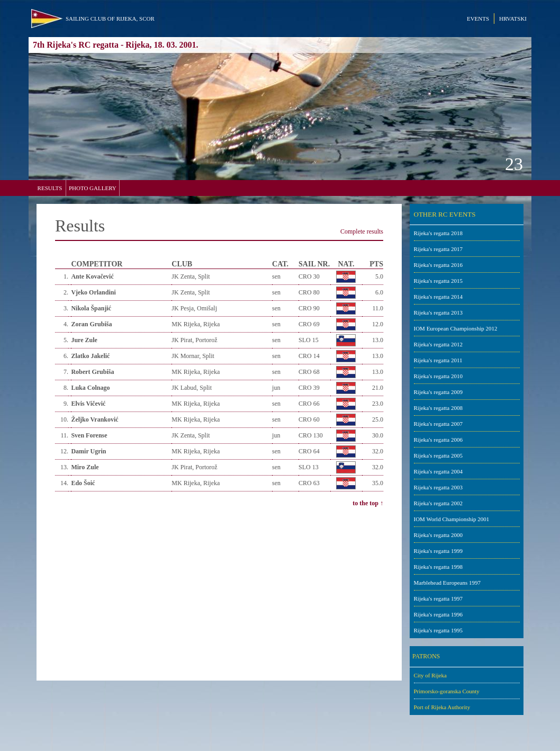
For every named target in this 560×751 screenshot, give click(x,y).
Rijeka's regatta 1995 (438, 630)
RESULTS (50, 188)
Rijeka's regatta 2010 (438, 376)
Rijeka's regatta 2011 (438, 360)
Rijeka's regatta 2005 (438, 455)
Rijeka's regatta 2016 (438, 265)
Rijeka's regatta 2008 (438, 408)
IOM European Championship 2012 (456, 328)
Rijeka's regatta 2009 (438, 392)
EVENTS (478, 19)
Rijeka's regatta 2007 (438, 424)
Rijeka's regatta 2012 (438, 344)
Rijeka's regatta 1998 (438, 567)
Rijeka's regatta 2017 (438, 249)
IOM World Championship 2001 (452, 519)
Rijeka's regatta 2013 (438, 312)
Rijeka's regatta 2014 (438, 297)
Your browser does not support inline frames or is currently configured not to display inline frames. (219, 442)
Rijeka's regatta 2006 (438, 440)
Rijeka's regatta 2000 (438, 535)
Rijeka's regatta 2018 (438, 233)
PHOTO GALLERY (93, 188)
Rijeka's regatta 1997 (438, 598)
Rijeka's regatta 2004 (438, 471)
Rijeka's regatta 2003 (438, 487)
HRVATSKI (513, 19)
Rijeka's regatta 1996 (438, 614)
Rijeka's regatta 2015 (438, 281)
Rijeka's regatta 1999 (438, 551)
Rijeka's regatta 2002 (438, 503)
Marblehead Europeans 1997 (447, 583)
